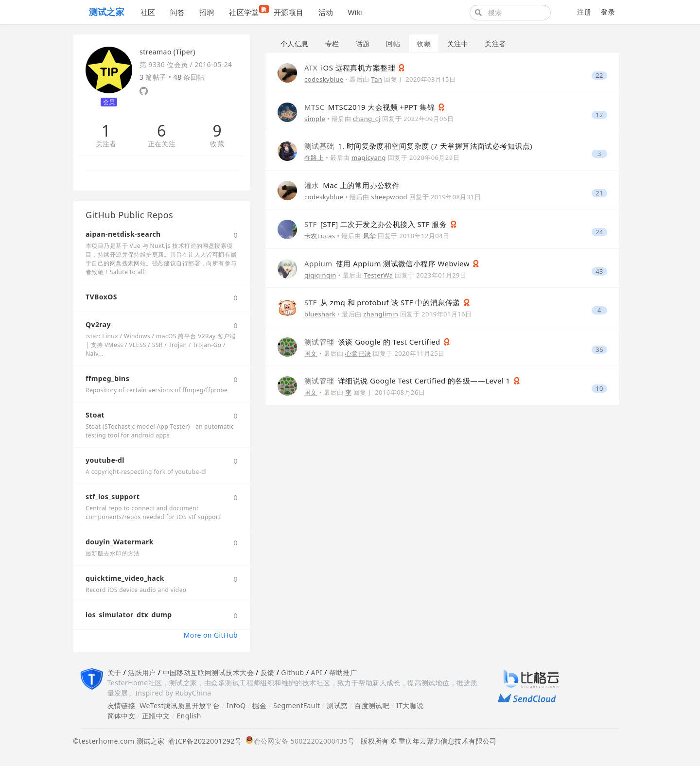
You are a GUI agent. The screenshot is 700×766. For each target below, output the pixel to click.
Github (292, 672)
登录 (608, 12)
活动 (326, 12)
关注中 (458, 44)
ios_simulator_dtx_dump (129, 615)
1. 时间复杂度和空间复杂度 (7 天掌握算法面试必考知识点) (418, 146)
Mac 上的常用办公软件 (352, 185)
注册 (584, 12)
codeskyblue (324, 79)
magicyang (369, 157)
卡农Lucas (320, 236)
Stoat (95, 415)
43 (599, 271)
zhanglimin (381, 314)
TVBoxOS (101, 297)
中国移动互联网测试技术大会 (208, 672)
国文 (311, 353)
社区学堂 (248, 11)
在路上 (314, 157)
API (316, 672)
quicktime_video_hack (125, 578)
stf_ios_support (113, 496)
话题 (363, 44)
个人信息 (295, 44)
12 (599, 115)
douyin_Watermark (120, 542)
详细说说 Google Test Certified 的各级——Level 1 (408, 381)
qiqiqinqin (320, 275)
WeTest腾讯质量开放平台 (180, 705)
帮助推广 (343, 672)
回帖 (393, 44)
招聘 (207, 12)
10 (599, 389)
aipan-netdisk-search (123, 234)
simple (315, 119)
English (189, 716)
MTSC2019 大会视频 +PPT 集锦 (371, 107)
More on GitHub (211, 635)
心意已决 (358, 353)
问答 (178, 12)
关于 (114, 672)
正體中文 (156, 716)
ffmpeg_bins (107, 378)
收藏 (217, 144)
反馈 (268, 672)
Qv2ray (98, 324)
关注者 (106, 144)
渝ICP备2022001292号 (203, 741)
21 (599, 193)
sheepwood (389, 197)
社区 (148, 12)
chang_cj (367, 119)
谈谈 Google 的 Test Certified (373, 342)
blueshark (320, 314)
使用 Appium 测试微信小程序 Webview (388, 263)
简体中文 (122, 716)
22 (599, 76)
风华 (370, 236)
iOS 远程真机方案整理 (351, 68)
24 (599, 232)
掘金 (259, 705)
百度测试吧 (372, 705)
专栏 (332, 44)
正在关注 (162, 144)
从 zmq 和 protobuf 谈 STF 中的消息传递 (383, 302)
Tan (377, 79)
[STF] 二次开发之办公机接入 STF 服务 (377, 224)
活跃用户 (142, 672)
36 (599, 350)
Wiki (355, 12)
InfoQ (236, 705)
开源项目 (289, 12)
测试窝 (337, 705)
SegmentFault (297, 705)
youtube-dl (105, 460)
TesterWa (379, 275)
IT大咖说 (410, 705)
